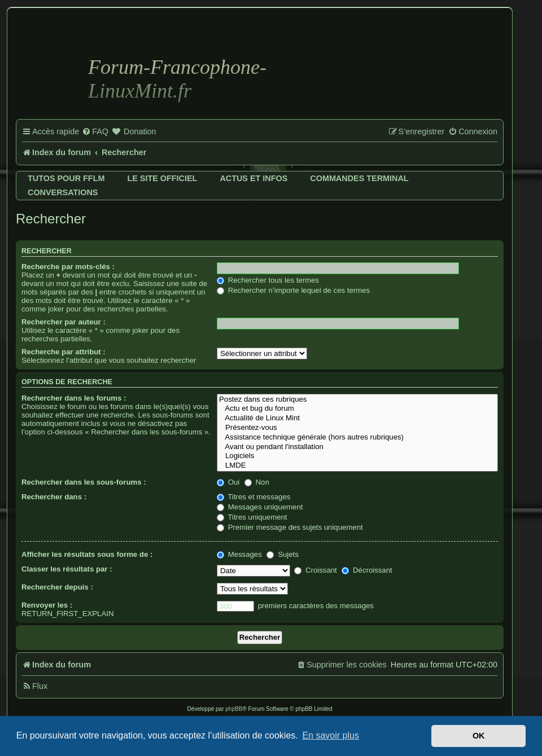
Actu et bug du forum (357, 409)
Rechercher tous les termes (268, 280)
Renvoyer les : (47, 605)
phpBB (234, 709)
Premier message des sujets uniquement (290, 527)
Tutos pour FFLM (66, 178)
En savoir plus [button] (331, 735)
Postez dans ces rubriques (357, 400)
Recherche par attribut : (64, 352)
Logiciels (357, 456)
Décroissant (367, 570)
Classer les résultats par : (67, 569)
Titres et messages (253, 497)
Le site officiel (162, 178)
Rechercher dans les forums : (74, 398)
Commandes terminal (359, 178)
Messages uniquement (260, 507)
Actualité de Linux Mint (357, 418)
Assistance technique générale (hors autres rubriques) (357, 438)
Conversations (63, 192)
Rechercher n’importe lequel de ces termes (293, 290)
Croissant (315, 570)
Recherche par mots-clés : (68, 267)
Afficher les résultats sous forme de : (87, 554)
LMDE (357, 466)
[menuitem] (95, 132)
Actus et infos (253, 178)
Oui (228, 482)
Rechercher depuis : (57, 587)
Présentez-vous (357, 428)
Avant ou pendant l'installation (357, 447)
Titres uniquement (252, 517)
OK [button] (479, 736)
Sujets (282, 554)
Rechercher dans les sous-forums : (84, 482)
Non (257, 482)
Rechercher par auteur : (64, 322)
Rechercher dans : (54, 497)
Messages (239, 554)
